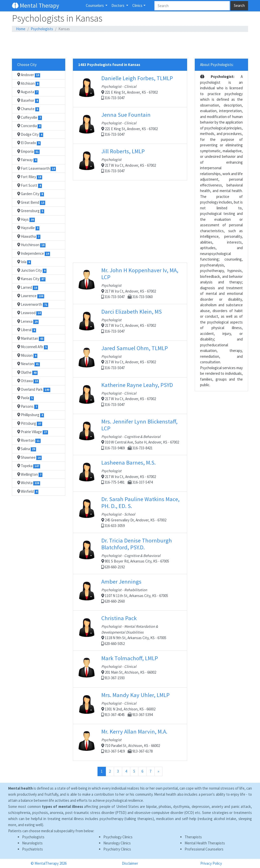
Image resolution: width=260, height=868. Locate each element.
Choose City (27, 65)
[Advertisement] (130, 45)
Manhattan (31, 338)
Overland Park (34, 389)
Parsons (28, 406)
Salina (27, 449)
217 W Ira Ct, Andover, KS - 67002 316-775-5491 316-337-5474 (130, 473)
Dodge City (30, 134)
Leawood (29, 313)
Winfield (28, 491)
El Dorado (29, 143)
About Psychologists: (217, 65)
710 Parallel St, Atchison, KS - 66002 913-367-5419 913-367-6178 (130, 742)
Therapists (193, 837)
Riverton (29, 440)
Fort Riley (30, 177)
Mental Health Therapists (205, 843)
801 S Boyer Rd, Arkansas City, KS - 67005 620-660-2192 (130, 553)
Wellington (30, 474)
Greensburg (31, 211)
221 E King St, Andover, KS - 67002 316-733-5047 (130, 89)
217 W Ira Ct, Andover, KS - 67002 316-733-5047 (130, 162)
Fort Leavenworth (37, 168)
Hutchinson (31, 245)
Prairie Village (33, 432)
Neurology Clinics (117, 843)
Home (21, 29)
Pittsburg (30, 423)
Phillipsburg (31, 415)
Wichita (29, 483)
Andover (29, 75)
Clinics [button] (137, 5)
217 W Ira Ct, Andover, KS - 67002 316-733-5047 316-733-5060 (130, 283)
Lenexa (28, 321)
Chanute (28, 109)
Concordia (29, 126)
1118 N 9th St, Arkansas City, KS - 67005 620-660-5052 (130, 630)
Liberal (27, 330)
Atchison (28, 83)
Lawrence (31, 296)
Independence (34, 253)
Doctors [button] (118, 5)
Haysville (28, 228)
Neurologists (32, 843)
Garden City (31, 194)
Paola (26, 398)
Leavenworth (33, 304)
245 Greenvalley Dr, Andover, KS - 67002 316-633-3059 (130, 512)
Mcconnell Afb (32, 347)
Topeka (29, 466)
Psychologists (42, 29)
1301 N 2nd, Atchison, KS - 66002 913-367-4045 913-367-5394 (130, 706)
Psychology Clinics (118, 837)
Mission (27, 355)
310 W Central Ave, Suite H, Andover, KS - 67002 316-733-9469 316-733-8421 (130, 434)
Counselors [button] (95, 5)
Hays (26, 219)
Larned (28, 287)
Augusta (28, 92)
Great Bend (31, 202)
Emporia (28, 151)
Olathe (27, 372)
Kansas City (31, 279)
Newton (29, 364)
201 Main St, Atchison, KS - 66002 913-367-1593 (130, 669)
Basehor (28, 100)
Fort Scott (30, 185)
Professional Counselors (204, 849)
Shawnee (29, 457)
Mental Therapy (36, 5)
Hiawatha (29, 236)
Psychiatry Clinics (117, 849)
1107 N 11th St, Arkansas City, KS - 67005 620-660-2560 (130, 592)
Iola (24, 262)
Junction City (32, 270)
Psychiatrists (32, 849)
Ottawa (28, 381)
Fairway (27, 160)
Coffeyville (30, 117)
